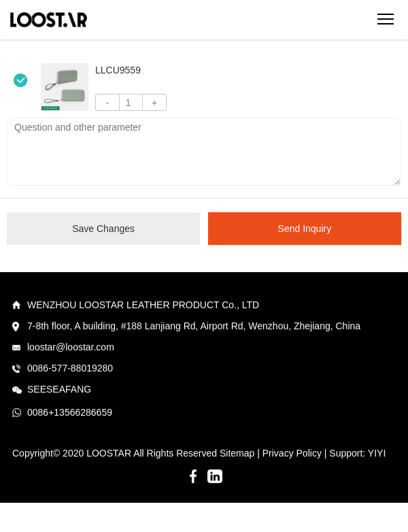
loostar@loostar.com (71, 348)
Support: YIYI (357, 454)
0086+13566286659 (70, 413)
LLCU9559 (118, 70)
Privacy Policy (292, 454)
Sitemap (237, 454)
